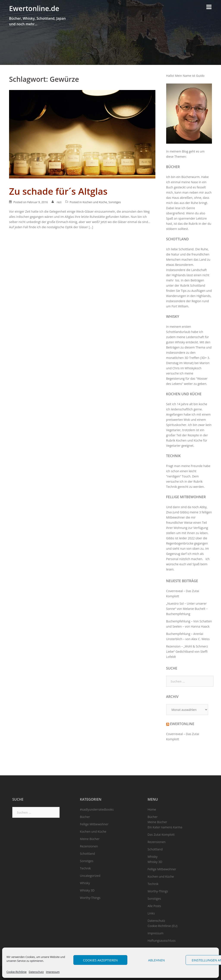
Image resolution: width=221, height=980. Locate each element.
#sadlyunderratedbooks (97, 809)
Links (151, 913)
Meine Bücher (90, 839)
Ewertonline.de (34, 8)
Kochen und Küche (95, 202)
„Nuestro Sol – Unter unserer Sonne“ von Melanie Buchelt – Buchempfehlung (187, 609)
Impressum (53, 972)
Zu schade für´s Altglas (58, 191)
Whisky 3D (87, 890)
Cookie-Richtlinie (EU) (163, 926)
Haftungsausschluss (162, 941)
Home (152, 809)
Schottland (178, 239)
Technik (174, 456)
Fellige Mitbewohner (186, 497)
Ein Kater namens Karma (165, 827)
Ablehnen (156, 960)
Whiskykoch (193, 368)
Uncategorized (90, 876)
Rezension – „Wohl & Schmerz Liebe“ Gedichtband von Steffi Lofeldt (187, 651)
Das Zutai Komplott (161, 835)
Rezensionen (89, 846)
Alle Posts (154, 906)
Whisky (173, 316)
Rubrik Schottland (193, 285)
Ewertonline (182, 724)
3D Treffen (192, 358)
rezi (59, 202)
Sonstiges (115, 202)
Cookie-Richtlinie (17, 972)
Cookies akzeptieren (100, 960)
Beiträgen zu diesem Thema (186, 347)
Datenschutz (36, 972)
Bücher (173, 167)
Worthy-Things (90, 898)
